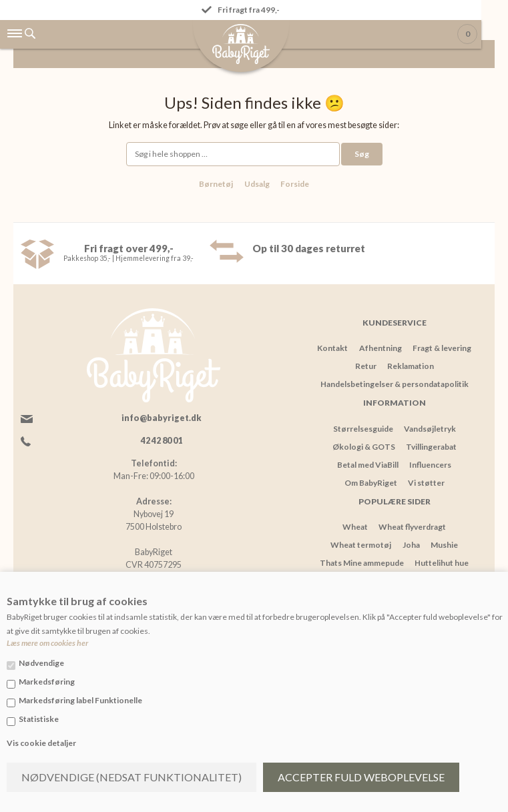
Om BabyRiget (371, 483)
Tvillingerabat (431, 447)
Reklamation (411, 366)
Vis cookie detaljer (41, 743)
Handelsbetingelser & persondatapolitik (395, 384)
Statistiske (39, 719)
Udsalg (257, 184)
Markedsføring (47, 682)
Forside (295, 184)
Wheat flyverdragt (412, 527)
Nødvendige (41, 663)
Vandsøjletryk (430, 429)
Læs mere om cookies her (47, 643)
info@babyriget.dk (162, 418)
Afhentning (380, 348)
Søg (362, 154)
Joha (411, 545)
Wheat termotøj (361, 545)
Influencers (430, 465)
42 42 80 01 (162, 441)
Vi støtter (426, 483)
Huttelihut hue (442, 563)
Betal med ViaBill (368, 465)
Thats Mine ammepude (362, 563)
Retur (366, 366)
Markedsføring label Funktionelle (80, 700)
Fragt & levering (442, 348)
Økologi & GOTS (364, 447)
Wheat (355, 527)
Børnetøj (216, 184)
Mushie (444, 545)
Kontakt (332, 348)
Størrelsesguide (363, 429)
